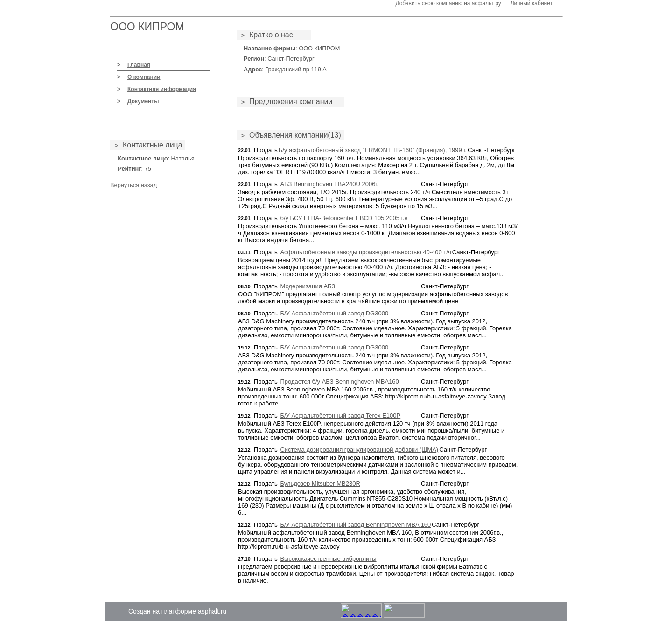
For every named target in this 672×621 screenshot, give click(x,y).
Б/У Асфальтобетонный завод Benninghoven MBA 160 (355, 525)
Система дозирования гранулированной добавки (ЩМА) (359, 450)
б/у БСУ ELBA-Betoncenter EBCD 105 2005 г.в (344, 218)
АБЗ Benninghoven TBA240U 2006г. (329, 184)
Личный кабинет (532, 3)
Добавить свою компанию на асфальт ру (448, 3)
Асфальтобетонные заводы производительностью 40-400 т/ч (365, 252)
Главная (139, 65)
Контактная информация (162, 89)
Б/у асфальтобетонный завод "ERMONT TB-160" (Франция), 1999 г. (373, 150)
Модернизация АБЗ (308, 286)
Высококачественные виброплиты (328, 559)
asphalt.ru (212, 611)
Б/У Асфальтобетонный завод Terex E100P (340, 415)
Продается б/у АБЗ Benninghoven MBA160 (339, 381)
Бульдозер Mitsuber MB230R (320, 484)
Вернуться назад (133, 185)
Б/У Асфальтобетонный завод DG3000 (334, 313)
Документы (143, 101)
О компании (144, 77)
